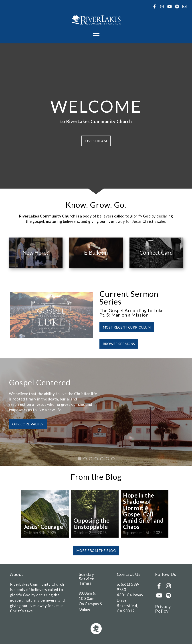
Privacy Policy (163, 609)
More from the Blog (96, 551)
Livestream (96, 141)
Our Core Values (28, 424)
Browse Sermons (119, 344)
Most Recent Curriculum (127, 327)
